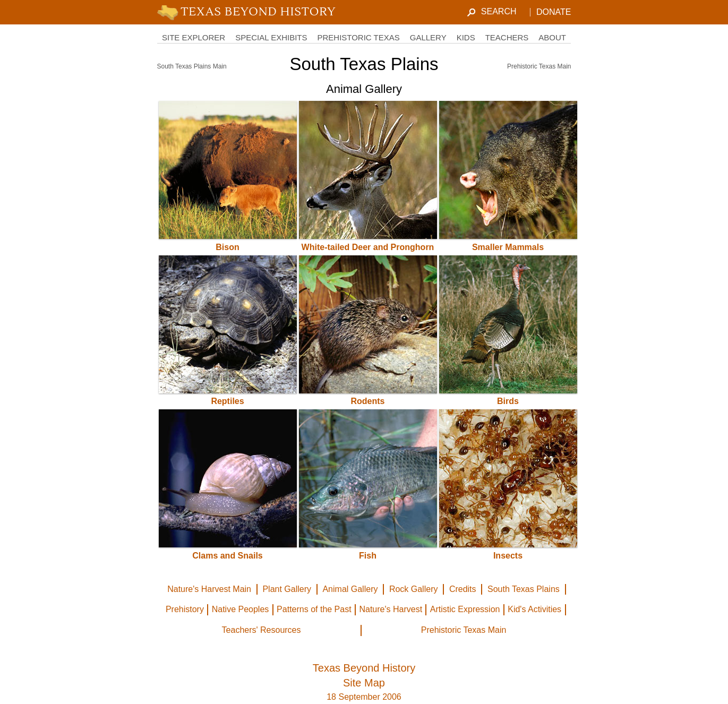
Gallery (428, 37)
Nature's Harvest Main (209, 589)
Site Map (364, 683)
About (552, 37)
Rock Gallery (414, 589)
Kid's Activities (534, 609)
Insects (508, 556)
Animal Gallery (350, 589)
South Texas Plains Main (192, 66)
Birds (508, 401)
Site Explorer (194, 37)
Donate (554, 12)
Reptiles (227, 401)
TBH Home (249, 12)
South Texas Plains (524, 589)
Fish (368, 556)
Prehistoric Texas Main (539, 66)
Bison (227, 247)
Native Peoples (241, 609)
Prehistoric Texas (358, 37)
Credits (463, 589)
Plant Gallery (287, 589)
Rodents (368, 401)
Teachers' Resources (262, 630)
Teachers (507, 37)
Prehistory (185, 609)
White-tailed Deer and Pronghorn (368, 247)
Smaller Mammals (508, 247)
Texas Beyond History (364, 668)
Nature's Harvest (391, 609)
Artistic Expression (465, 609)
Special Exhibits (271, 37)
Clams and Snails (228, 556)
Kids (466, 37)
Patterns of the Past (314, 609)
